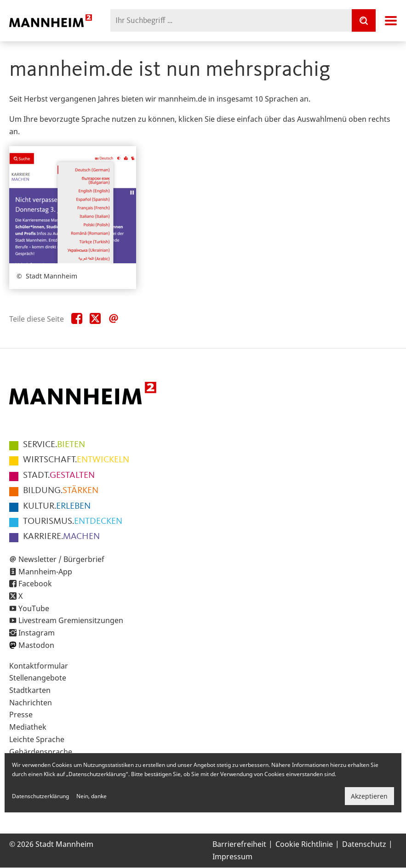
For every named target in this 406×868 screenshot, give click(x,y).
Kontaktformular (39, 666)
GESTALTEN (59, 476)
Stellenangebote (38, 678)
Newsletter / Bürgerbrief (61, 559)
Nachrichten (31, 703)
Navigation (391, 21)
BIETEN (54, 445)
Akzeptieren (369, 796)
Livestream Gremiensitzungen (71, 620)
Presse (21, 715)
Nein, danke (91, 796)
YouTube (34, 608)
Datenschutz (364, 844)
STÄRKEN (61, 491)
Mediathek (28, 727)
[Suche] (364, 20)
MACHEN (61, 537)
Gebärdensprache (41, 752)
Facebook (35, 584)
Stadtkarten (30, 690)
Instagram (37, 633)
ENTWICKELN (76, 460)
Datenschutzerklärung (40, 796)
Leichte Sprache (37, 739)
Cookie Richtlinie (304, 844)
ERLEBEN (57, 506)
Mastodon (36, 645)
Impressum (232, 857)
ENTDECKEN (73, 522)
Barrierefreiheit (239, 844)
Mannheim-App (45, 572)
